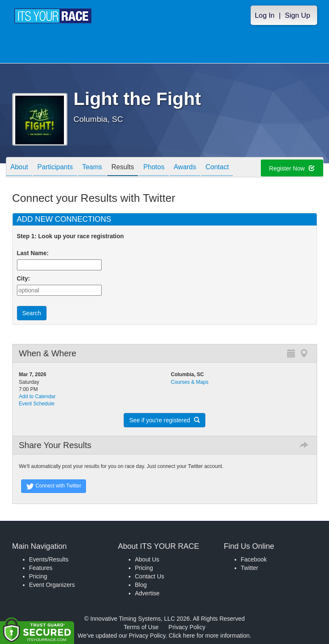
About (19, 168)
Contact (217, 168)
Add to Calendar (37, 396)
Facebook (254, 559)
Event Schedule (37, 404)
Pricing (38, 576)
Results (123, 168)
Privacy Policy (187, 627)
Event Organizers (52, 585)
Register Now (292, 168)
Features (41, 568)
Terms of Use (141, 627)
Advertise (147, 593)
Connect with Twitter (54, 486)
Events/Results (49, 559)
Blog (141, 585)
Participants (55, 168)
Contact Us (150, 576)
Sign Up (298, 15)
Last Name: (35, 253)
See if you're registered (164, 420)
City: (23, 278)
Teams (92, 168)
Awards (185, 168)
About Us (147, 559)
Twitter (250, 568)
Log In (265, 15)
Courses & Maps (190, 382)
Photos (154, 168)
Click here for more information (209, 636)
